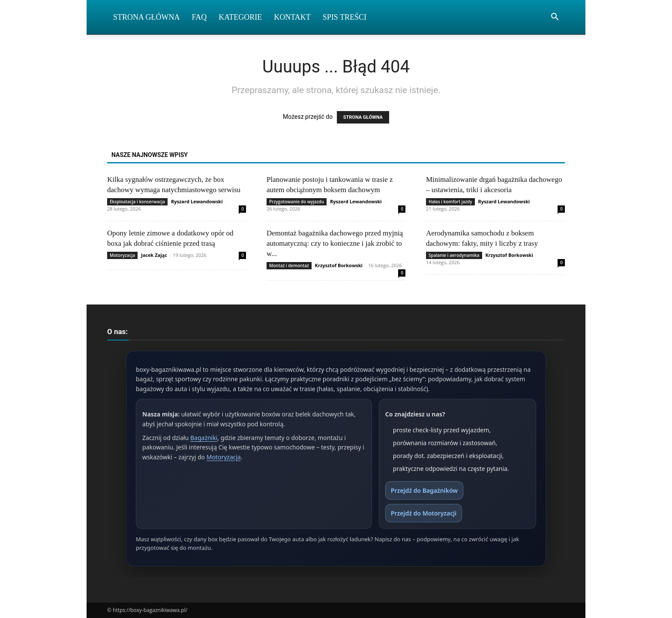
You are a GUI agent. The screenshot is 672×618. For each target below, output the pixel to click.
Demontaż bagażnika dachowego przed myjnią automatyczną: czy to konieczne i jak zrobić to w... (335, 243)
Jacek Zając (154, 255)
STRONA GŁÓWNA (363, 117)
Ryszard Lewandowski (197, 201)
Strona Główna (147, 17)
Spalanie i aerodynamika (454, 255)
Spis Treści (345, 17)
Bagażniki (204, 438)
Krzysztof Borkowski (339, 265)
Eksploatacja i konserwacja (137, 202)
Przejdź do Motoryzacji (424, 513)
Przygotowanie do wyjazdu (297, 202)
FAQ (199, 17)
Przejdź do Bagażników (424, 490)
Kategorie (240, 17)
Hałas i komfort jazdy (450, 202)
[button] (555, 18)
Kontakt (292, 17)
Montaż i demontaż (289, 265)
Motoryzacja (122, 255)
